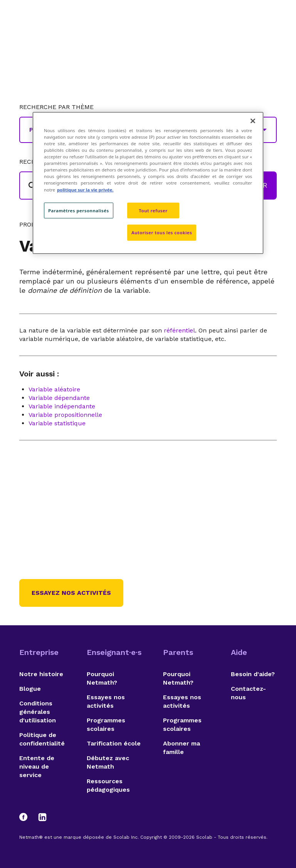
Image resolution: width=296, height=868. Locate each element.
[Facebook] (27, 817)
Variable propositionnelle (65, 415)
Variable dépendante (59, 398)
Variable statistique (57, 423)
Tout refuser (153, 210)
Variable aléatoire (54, 389)
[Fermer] (253, 121)
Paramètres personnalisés (79, 210)
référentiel (179, 330)
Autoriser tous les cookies (162, 233)
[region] (148, 183)
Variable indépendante (62, 406)
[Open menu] (270, 25)
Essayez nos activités (71, 593)
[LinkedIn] (42, 817)
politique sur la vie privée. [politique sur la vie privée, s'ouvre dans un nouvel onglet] (85, 189)
